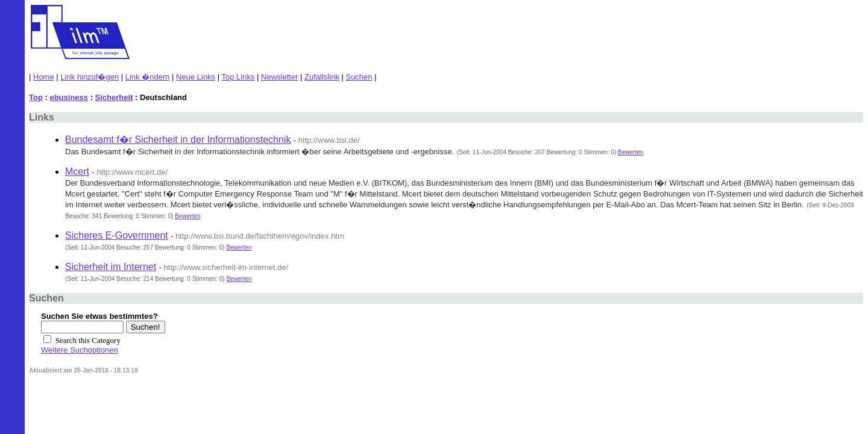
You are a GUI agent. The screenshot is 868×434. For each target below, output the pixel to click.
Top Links (238, 77)
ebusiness (69, 97)
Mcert (77, 171)
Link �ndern (148, 77)
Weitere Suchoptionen (80, 350)
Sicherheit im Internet (111, 267)
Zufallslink (322, 77)
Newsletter (279, 77)
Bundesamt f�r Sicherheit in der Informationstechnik (178, 140)
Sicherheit (114, 97)
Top (36, 97)
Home (44, 77)
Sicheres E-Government (117, 235)
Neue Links (196, 77)
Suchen (359, 77)
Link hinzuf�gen (90, 77)
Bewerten (631, 152)
